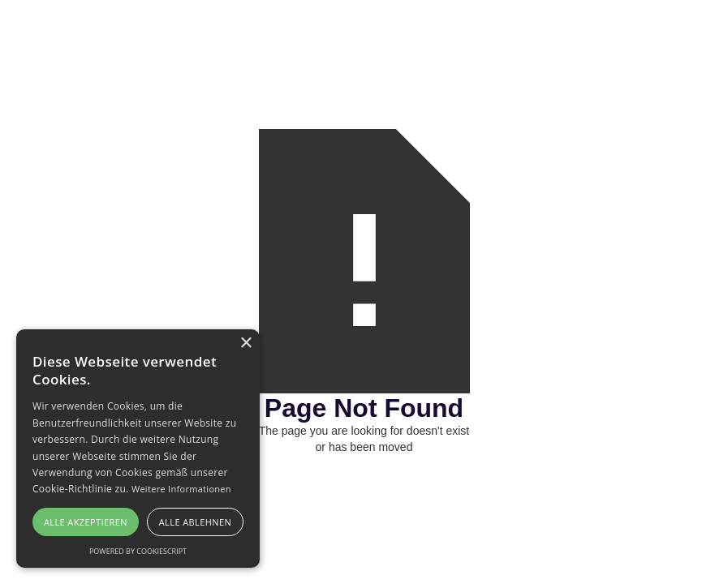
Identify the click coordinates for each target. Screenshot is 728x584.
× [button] (246, 344)
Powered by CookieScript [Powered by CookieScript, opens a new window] (138, 551)
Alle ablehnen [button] (195, 522)
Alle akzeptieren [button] (86, 522)
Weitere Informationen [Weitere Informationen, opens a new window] (181, 489)
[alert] (138, 449)
